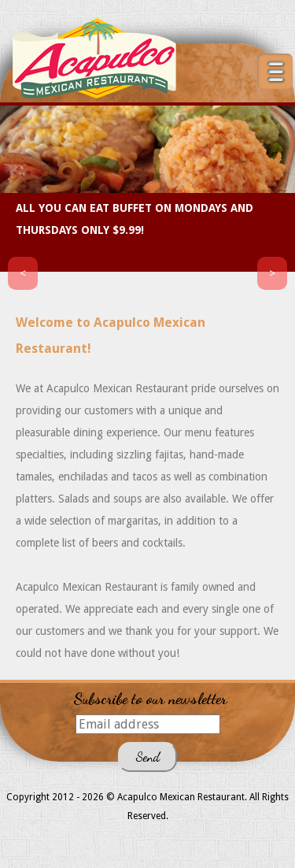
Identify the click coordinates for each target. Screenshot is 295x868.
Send (147, 757)
